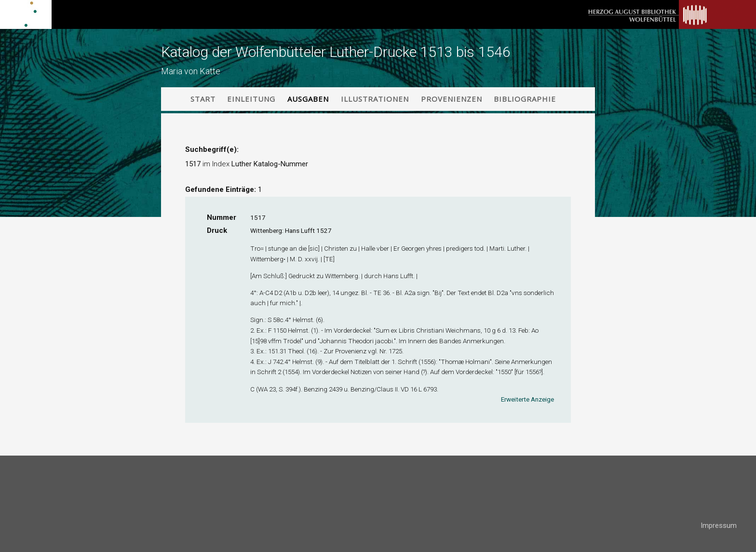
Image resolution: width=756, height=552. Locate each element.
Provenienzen (452, 99)
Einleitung (251, 99)
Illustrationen (375, 99)
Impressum (719, 525)
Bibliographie (525, 99)
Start (203, 99)
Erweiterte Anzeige (527, 399)
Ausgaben (308, 99)
